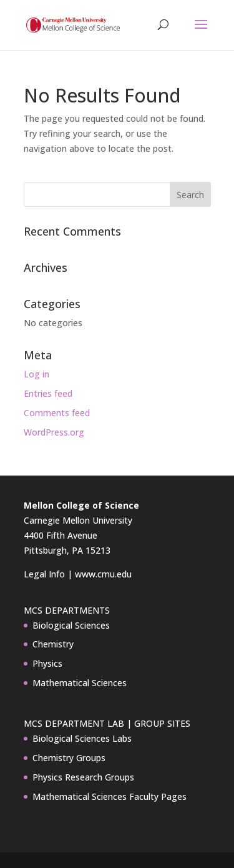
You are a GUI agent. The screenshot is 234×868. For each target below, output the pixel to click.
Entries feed (48, 393)
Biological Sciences (71, 625)
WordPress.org (54, 432)
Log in (37, 374)
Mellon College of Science (81, 505)
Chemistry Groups (69, 758)
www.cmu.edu (103, 574)
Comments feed (57, 413)
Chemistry (53, 644)
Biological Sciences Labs (82, 738)
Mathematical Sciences (80, 683)
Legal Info (44, 574)
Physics (47, 663)
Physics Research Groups (83, 777)
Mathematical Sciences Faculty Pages (110, 796)
